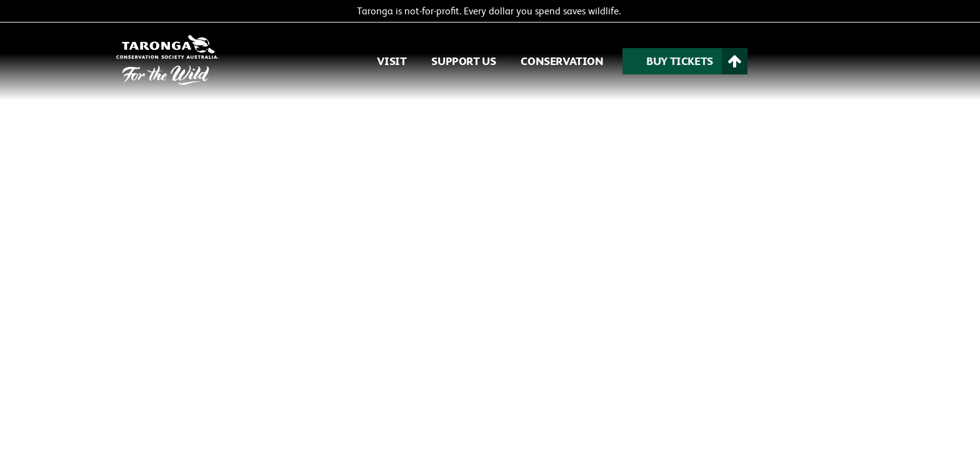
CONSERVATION (562, 61)
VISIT (392, 61)
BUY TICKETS (680, 61)
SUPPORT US (463, 61)
